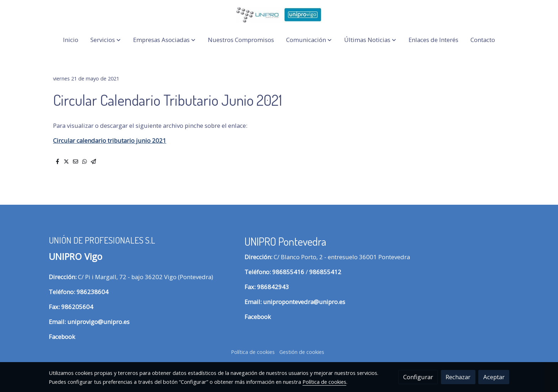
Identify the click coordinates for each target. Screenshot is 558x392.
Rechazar (458, 377)
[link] (279, 15)
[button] (106, 40)
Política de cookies (253, 352)
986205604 (77, 307)
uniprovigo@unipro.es (98, 322)
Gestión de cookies (302, 352)
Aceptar (494, 377)
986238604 (93, 292)
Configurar (418, 377)
